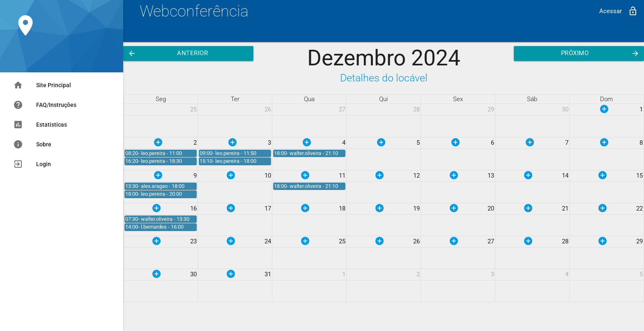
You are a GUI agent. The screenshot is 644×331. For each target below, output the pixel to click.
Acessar (619, 11)
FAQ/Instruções (45, 105)
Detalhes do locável (384, 78)
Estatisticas (40, 125)
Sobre (32, 144)
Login (32, 164)
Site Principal (42, 85)
